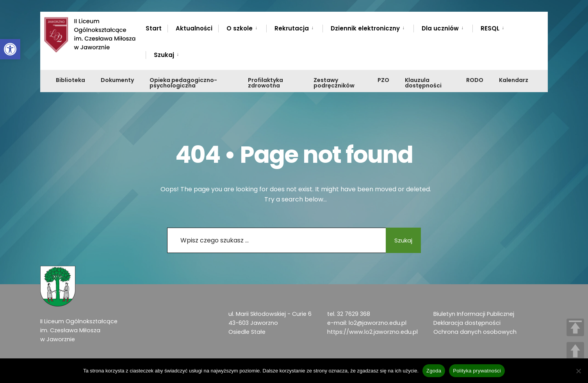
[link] (10, 49)
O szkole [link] (240, 28)
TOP (575, 327)
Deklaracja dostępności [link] (467, 323)
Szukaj (399, 240)
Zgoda (434, 371)
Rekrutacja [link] (292, 28)
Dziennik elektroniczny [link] (365, 28)
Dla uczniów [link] (440, 28)
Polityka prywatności (477, 371)
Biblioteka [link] (70, 80)
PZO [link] (383, 80)
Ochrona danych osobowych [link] (475, 332)
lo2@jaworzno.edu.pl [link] (378, 323)
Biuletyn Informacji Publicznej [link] (474, 314)
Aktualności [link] (194, 28)
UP (575, 351)
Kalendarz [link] (514, 80)
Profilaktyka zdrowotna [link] (265, 83)
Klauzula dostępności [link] (423, 83)
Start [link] (154, 28)
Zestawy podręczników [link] (334, 83)
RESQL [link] (490, 28)
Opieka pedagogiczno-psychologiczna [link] (183, 83)
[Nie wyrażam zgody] (578, 371)
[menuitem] (242, 27)
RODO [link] (475, 80)
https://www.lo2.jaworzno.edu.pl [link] (372, 332)
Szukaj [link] (164, 55)
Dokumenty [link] (117, 80)
